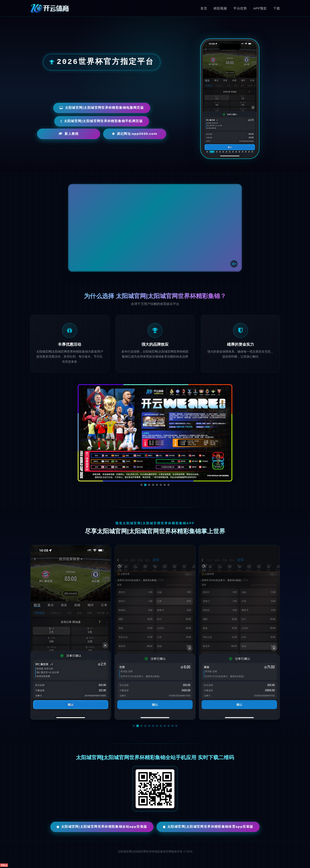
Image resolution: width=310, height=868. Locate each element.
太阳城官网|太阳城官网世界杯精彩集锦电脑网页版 (102, 107)
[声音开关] (234, 263)
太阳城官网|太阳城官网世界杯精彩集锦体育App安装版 (209, 827)
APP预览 (260, 8)
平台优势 (240, 8)
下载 (277, 8)
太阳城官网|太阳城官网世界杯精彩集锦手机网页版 (102, 121)
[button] (134, 726)
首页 (204, 8)
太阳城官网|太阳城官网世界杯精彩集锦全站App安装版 (101, 827)
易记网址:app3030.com (123, 134)
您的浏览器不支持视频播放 (155, 228)
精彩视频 (220, 8)
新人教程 (70, 134)
